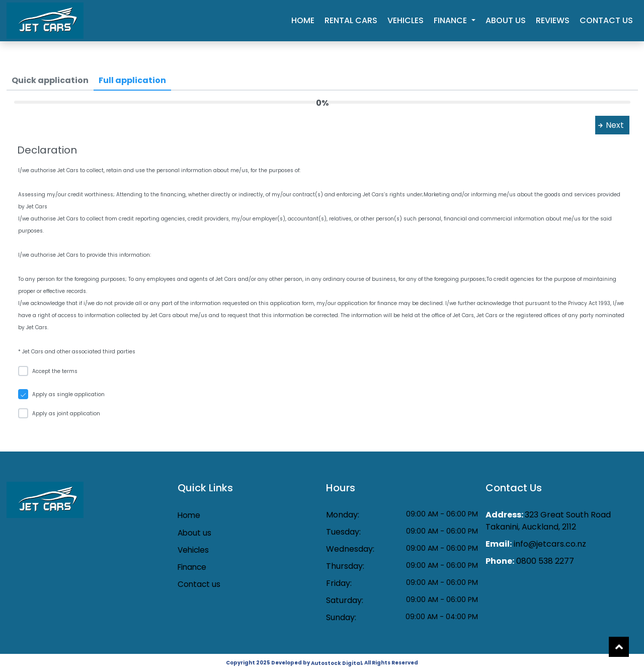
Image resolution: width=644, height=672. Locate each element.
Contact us (606, 20)
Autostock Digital (336, 663)
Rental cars (351, 20)
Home (303, 20)
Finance (193, 568)
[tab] (50, 81)
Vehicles (406, 20)
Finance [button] (451, 20)
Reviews (553, 20)
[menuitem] (50, 81)
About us (506, 20)
